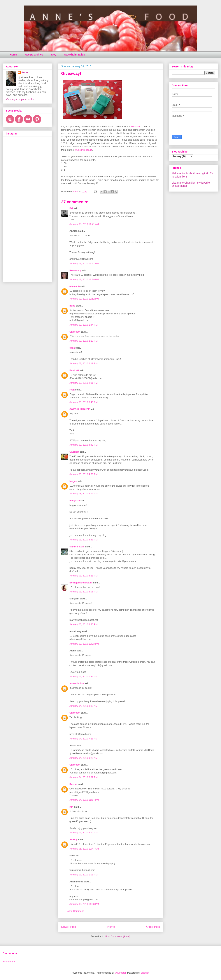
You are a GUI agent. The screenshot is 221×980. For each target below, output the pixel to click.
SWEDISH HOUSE (80, 409)
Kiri (71, 807)
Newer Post (69, 927)
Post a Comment (75, 911)
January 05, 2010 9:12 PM (84, 833)
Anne (25, 72)
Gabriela (74, 452)
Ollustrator (120, 973)
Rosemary (75, 270)
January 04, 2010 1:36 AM (83, 677)
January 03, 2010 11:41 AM (84, 224)
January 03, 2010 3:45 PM (84, 402)
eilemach (75, 286)
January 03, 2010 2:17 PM (84, 341)
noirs (72, 306)
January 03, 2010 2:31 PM (84, 383)
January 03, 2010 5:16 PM (84, 493)
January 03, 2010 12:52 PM (84, 299)
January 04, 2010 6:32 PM (84, 777)
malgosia (75, 500)
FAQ (54, 55)
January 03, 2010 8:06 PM (84, 592)
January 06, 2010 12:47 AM (84, 849)
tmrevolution (77, 683)
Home (13, 55)
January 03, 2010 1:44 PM (84, 325)
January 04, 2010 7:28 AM (83, 739)
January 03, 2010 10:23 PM (84, 644)
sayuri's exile (77, 547)
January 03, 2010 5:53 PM (84, 540)
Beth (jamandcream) (81, 583)
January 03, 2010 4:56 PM (84, 474)
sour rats (136, 127)
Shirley (73, 840)
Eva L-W (74, 370)
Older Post (153, 927)
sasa (72, 348)
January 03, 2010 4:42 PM (84, 445)
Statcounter (9, 962)
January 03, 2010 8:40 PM (84, 624)
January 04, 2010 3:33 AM (83, 706)
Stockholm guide (75, 55)
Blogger (145, 973)
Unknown (75, 332)
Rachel (73, 784)
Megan (73, 481)
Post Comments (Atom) (118, 936)
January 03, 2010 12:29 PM (84, 279)
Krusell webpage (83, 150)
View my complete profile (20, 99)
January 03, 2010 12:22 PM (84, 263)
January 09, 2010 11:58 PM (84, 904)
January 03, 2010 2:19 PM (84, 363)
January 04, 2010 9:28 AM (83, 758)
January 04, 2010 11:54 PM (84, 800)
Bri (71, 208)
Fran (72, 390)
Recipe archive (34, 55)
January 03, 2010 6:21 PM (84, 576)
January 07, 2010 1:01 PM (84, 875)
